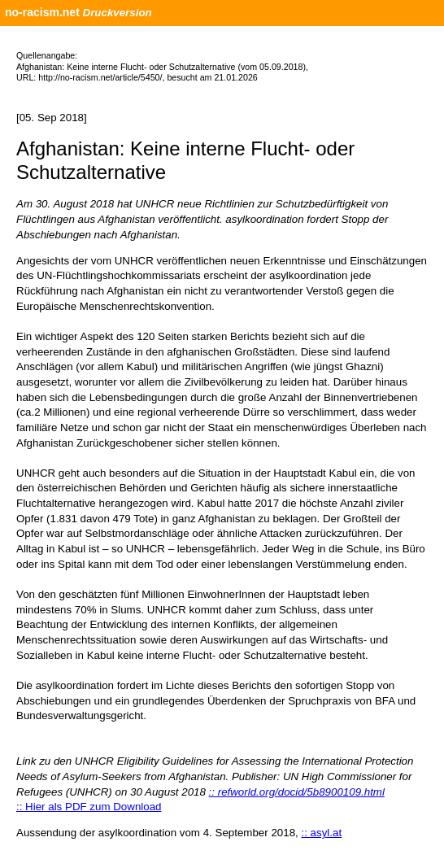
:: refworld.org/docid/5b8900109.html (297, 792)
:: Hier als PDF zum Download (89, 807)
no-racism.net (42, 12)
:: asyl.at (321, 833)
